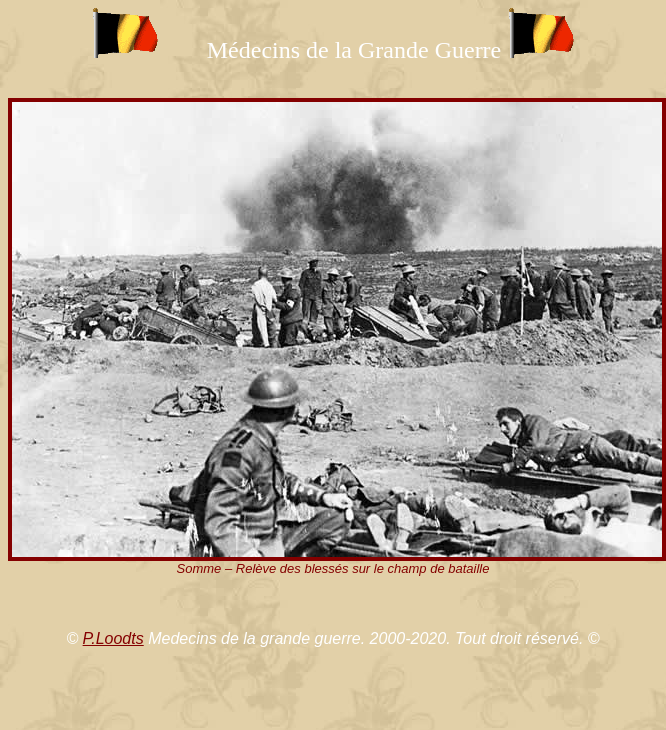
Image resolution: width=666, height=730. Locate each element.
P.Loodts (113, 638)
